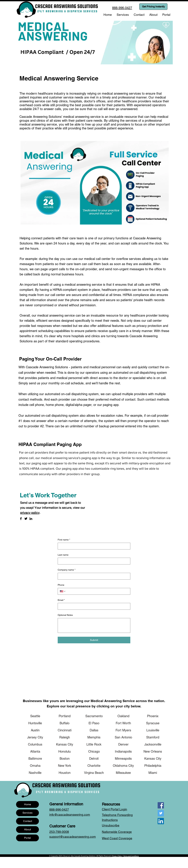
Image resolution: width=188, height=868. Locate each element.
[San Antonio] (123, 737)
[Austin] (35, 730)
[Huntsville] (35, 723)
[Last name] (93, 561)
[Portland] (65, 716)
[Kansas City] (65, 744)
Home (28, 804)
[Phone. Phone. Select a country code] (63, 591)
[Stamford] (153, 737)
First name (64, 540)
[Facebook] (21, 519)
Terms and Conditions (131, 856)
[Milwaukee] (123, 773)
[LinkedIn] (31, 519)
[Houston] (65, 773)
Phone (61, 585)
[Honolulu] (65, 751)
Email (61, 600)
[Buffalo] (65, 723)
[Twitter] (26, 519)
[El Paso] (94, 723)
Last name (63, 555)
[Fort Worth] (123, 723)
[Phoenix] (153, 716)
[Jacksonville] (153, 744)
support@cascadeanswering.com (73, 837)
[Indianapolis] (123, 751)
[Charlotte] (94, 766)
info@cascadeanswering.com (70, 815)
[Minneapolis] (123, 759)
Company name (67, 570)
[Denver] (123, 744)
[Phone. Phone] (97, 591)
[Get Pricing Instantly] (153, 7)
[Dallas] (94, 730)
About (27, 829)
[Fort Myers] (123, 730)
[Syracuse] (153, 723)
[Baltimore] (35, 759)
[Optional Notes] (94, 625)
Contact (28, 821)
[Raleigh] (65, 737)
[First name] (93, 546)
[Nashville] (35, 773)
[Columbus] (35, 744)
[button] (123, 15)
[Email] (93, 606)
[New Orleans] (153, 751)
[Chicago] (94, 751)
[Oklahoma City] (123, 766)
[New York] (65, 766)
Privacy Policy (117, 856)
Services (27, 813)
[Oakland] (123, 716)
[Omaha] (35, 766)
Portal (27, 838)
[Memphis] (94, 737)
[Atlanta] (35, 751)
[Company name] (93, 576)
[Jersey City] (35, 737)
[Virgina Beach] (94, 773)
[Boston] (65, 759)
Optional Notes (65, 615)
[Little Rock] (94, 744)
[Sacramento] (94, 716)
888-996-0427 (59, 810)
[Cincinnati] (65, 730)
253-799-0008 (59, 832)
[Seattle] (35, 716)
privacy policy (30, 513)
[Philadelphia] (153, 766)
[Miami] (153, 773)
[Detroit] (94, 759)
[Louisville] (153, 730)
